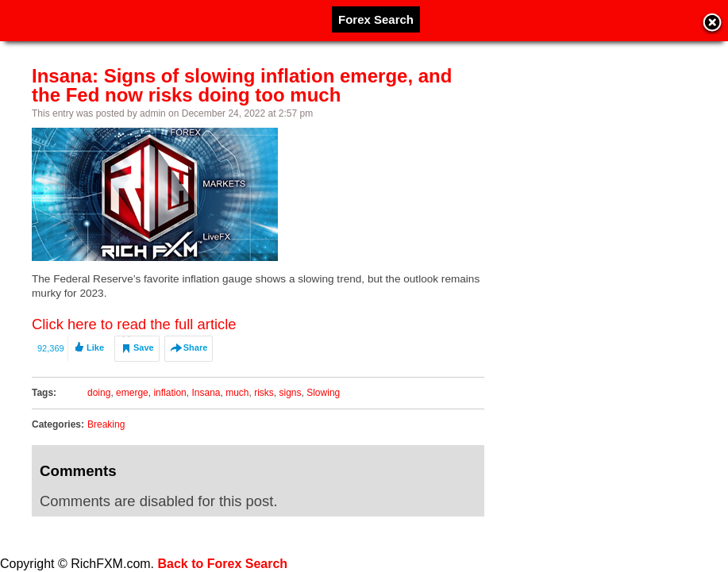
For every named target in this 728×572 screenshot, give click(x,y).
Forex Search (376, 19)
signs (291, 393)
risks (264, 393)
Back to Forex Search (223, 564)
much (237, 393)
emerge (132, 393)
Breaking (106, 424)
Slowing (323, 393)
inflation (169, 393)
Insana (206, 393)
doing (99, 393)
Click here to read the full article (134, 324)
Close (712, 24)
